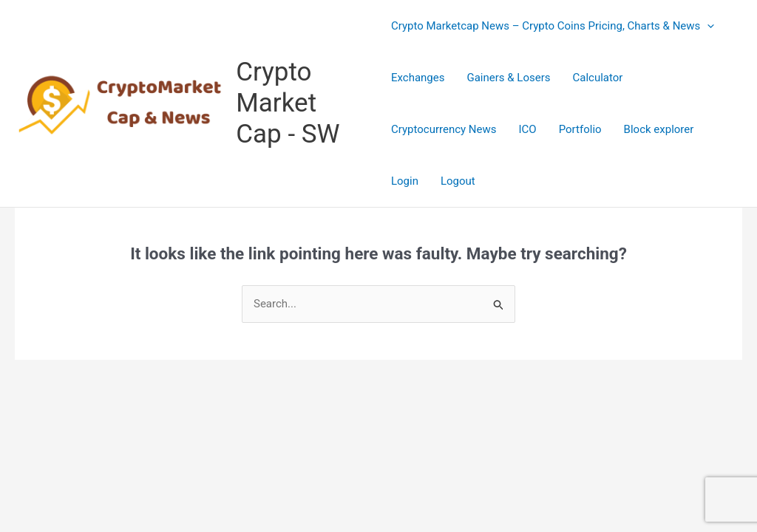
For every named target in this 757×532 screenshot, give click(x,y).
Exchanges (418, 78)
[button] (707, 26)
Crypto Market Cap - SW (288, 103)
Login (405, 181)
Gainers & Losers (508, 78)
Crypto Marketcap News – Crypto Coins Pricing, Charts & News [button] (553, 26)
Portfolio (580, 129)
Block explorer (659, 129)
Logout (458, 181)
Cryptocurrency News (444, 129)
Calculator (597, 78)
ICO (528, 129)
